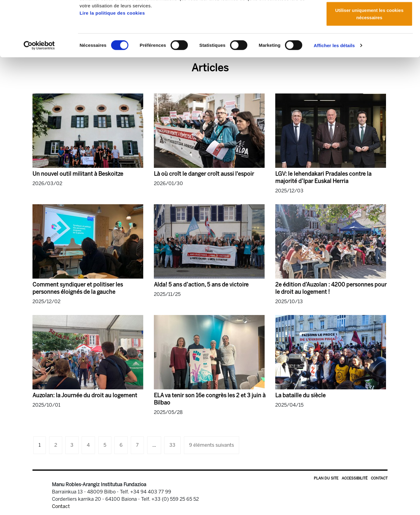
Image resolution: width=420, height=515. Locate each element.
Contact (379, 478)
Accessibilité (355, 478)
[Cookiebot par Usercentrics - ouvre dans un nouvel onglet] (39, 91)
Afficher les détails (334, 91)
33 (172, 445)
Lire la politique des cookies (112, 58)
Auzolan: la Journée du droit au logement (85, 395)
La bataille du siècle (300, 395)
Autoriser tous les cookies (369, 16)
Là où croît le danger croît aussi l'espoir (204, 174)
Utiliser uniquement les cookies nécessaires (369, 59)
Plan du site (326, 478)
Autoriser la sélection (369, 36)
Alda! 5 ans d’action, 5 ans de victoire (201, 285)
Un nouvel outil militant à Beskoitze (78, 174)
